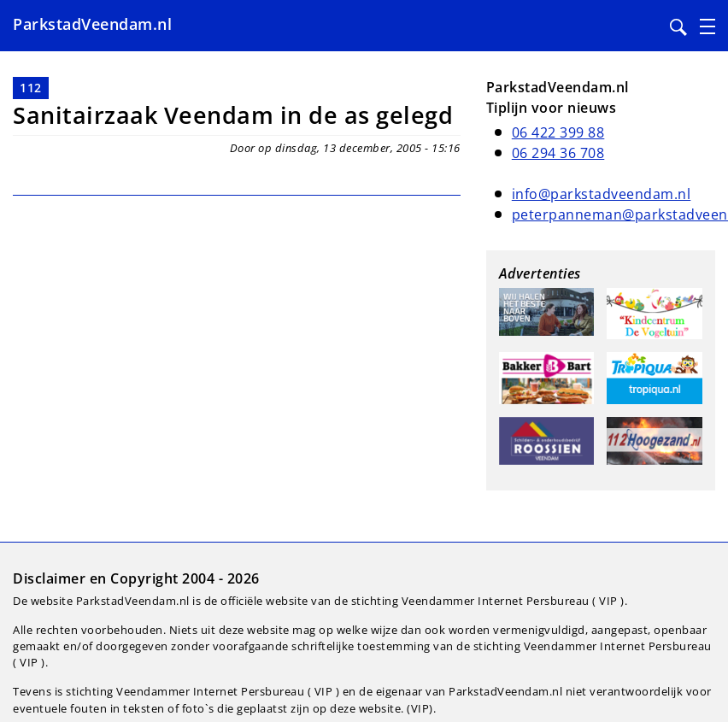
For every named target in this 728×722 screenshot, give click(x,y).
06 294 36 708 (558, 153)
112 (31, 88)
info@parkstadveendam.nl (602, 194)
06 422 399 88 (558, 132)
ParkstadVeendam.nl (92, 24)
